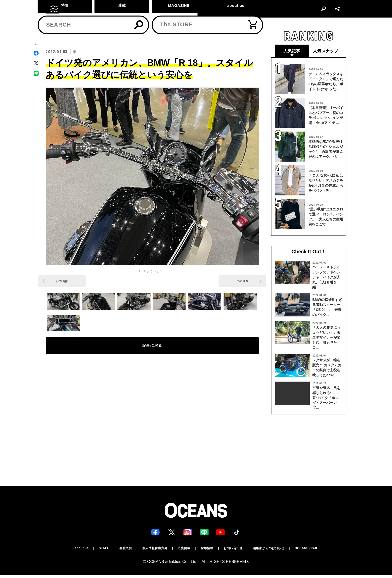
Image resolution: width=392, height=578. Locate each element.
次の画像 (242, 282)
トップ (50, 32)
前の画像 (62, 282)
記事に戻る (152, 349)
